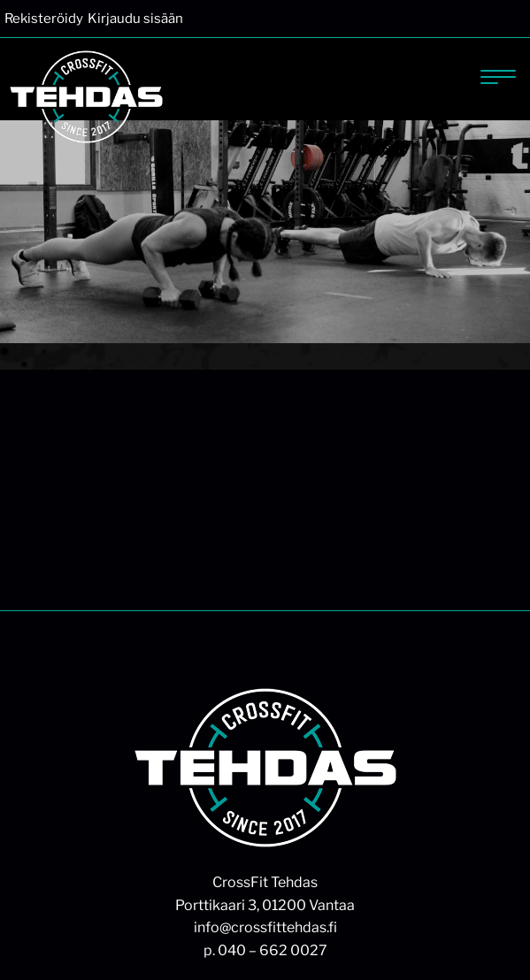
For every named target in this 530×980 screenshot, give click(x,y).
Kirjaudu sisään (135, 19)
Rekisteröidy (44, 19)
